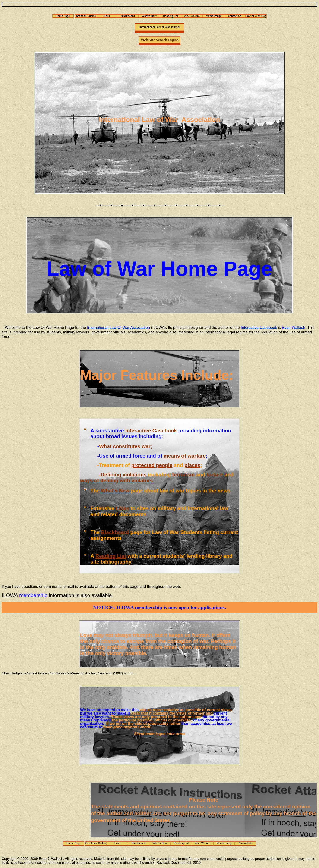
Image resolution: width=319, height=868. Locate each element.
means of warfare (185, 456)
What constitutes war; (126, 446)
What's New (115, 491)
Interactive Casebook (151, 431)
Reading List (111, 556)
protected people (152, 465)
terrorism (183, 475)
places (192, 465)
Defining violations (124, 475)
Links (122, 508)
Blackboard (115, 532)
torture (215, 475)
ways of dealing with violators (117, 481)
